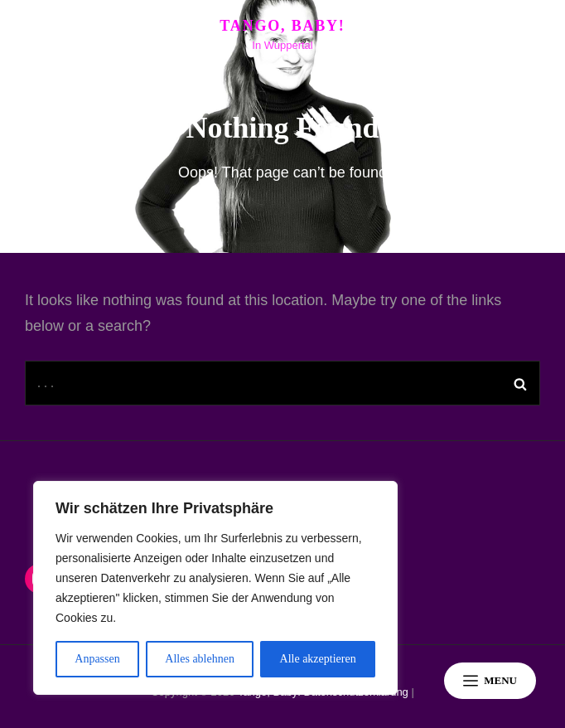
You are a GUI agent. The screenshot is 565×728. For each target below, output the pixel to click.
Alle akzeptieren (318, 659)
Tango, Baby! (282, 26)
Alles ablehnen (200, 659)
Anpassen (97, 659)
